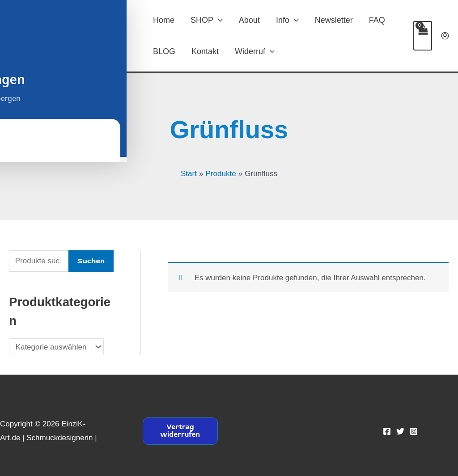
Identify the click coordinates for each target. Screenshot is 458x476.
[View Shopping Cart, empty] (423, 36)
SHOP (207, 20)
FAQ (377, 20)
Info (287, 20)
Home (164, 20)
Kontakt (205, 51)
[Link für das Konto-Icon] (445, 36)
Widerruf (255, 51)
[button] (218, 20)
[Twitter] (400, 431)
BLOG (164, 51)
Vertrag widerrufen (180, 431)
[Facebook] (387, 431)
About (249, 20)
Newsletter (334, 20)
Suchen (91, 261)
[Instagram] (414, 431)
